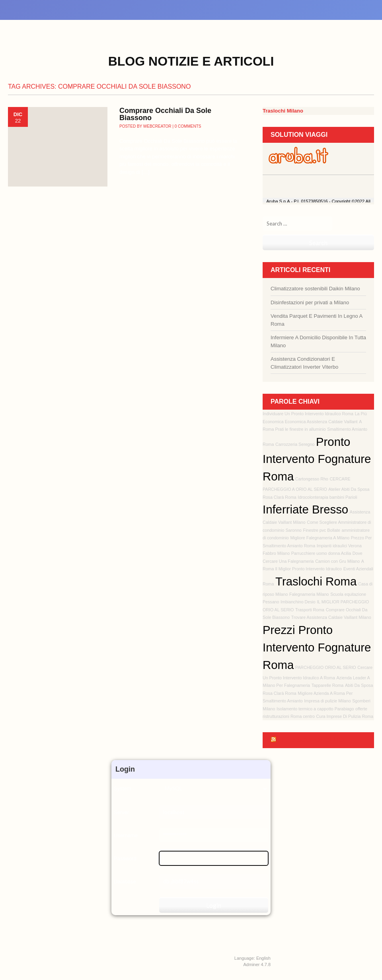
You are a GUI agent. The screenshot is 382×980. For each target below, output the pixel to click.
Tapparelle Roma (328, 685)
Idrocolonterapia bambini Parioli (327, 497)
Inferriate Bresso (305, 509)
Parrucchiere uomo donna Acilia (321, 553)
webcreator (157, 126)
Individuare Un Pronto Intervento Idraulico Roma (308, 414)
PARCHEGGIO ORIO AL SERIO (326, 667)
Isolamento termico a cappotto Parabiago (315, 709)
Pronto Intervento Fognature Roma (317, 459)
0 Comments (188, 126)
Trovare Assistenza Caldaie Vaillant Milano (331, 617)
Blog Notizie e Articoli (191, 61)
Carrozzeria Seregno (295, 444)
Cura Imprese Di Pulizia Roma (345, 716)
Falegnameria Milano (309, 594)
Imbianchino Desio (298, 602)
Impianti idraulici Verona (339, 546)
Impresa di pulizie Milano (327, 701)
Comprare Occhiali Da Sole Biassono (165, 114)
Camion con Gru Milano (337, 561)
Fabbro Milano (276, 553)
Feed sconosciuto (311, 740)
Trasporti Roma (310, 610)
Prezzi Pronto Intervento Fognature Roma (317, 647)
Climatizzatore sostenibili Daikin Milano (315, 289)
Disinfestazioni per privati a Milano (310, 302)
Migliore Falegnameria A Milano (320, 538)
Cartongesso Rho (312, 479)
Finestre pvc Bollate (322, 530)
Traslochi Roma (316, 581)
